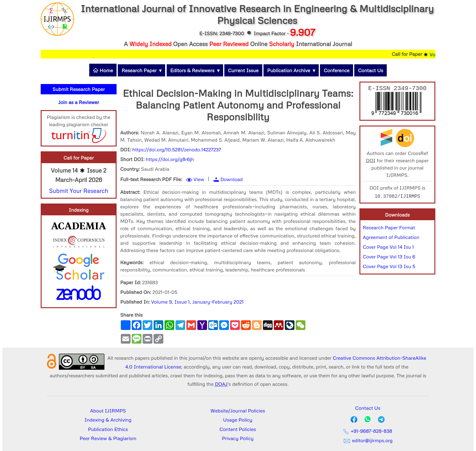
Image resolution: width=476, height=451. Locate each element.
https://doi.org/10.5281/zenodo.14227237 (177, 150)
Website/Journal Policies (238, 411)
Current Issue (243, 70)
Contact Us (371, 70)
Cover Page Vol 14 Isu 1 (388, 248)
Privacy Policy (238, 438)
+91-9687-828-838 (368, 431)
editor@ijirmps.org (368, 440)
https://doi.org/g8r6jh (170, 159)
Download (232, 179)
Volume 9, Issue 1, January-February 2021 (197, 302)
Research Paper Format (389, 229)
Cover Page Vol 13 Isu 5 (389, 268)
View (199, 179)
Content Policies (238, 429)
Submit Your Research (78, 191)
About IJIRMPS (108, 411)
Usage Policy (238, 420)
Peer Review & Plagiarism (108, 438)
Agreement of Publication (391, 238)
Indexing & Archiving (108, 420)
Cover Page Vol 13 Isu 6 (389, 258)
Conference (337, 70)
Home (103, 70)
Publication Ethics (108, 429)
